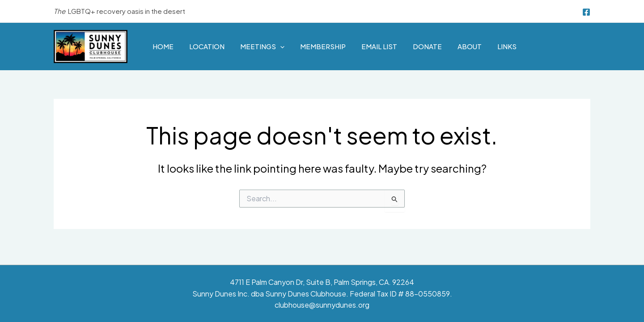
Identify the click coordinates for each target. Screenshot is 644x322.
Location (207, 46)
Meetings (262, 47)
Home (163, 46)
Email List (379, 46)
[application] (280, 47)
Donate (427, 46)
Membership (323, 46)
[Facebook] (586, 12)
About (470, 46)
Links (507, 46)
